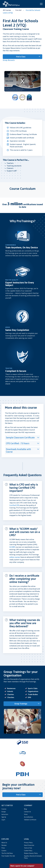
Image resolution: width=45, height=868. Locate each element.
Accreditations (29, 817)
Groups (4, 812)
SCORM (12, 547)
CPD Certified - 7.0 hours (18, 443)
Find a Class (21, 57)
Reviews (4, 845)
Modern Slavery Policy (31, 853)
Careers (4, 851)
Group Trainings (21, 704)
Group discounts (9, 60)
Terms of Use (28, 848)
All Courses (7, 10)
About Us (4, 843)
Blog (25, 809)
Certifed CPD (14, 505)
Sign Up (4, 817)
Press (3, 848)
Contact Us (27, 812)
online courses (15, 557)
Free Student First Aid (8, 856)
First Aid (18, 10)
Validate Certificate (30, 820)
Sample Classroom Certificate (20, 438)
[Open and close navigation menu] (41, 4)
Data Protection (29, 845)
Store (26, 814)
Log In (3, 820)
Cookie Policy (28, 851)
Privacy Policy (28, 843)
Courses (4, 809)
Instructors (5, 814)
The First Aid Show (7, 853)
